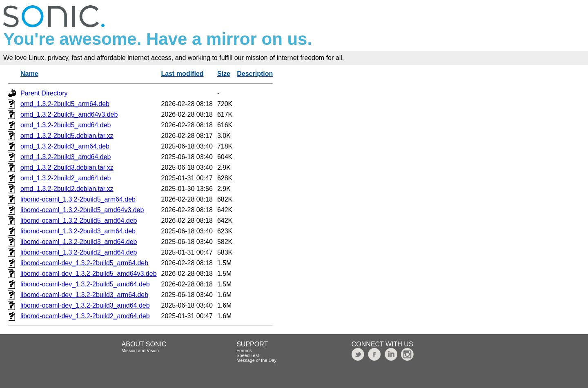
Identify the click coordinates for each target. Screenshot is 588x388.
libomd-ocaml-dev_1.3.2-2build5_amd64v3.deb (89, 274)
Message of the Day (256, 360)
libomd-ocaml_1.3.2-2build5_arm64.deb (78, 199)
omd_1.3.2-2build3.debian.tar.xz (67, 167)
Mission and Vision (140, 350)
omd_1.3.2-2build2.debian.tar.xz (67, 189)
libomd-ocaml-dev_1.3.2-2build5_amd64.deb (85, 284)
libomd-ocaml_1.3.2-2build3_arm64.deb (78, 231)
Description (255, 74)
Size (224, 74)
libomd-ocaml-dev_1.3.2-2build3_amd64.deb (85, 305)
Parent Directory (44, 93)
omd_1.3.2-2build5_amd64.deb (66, 125)
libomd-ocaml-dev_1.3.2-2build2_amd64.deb (85, 316)
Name (29, 74)
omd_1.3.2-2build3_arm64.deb (65, 146)
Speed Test (248, 355)
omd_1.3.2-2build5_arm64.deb (65, 104)
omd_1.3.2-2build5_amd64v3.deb (69, 114)
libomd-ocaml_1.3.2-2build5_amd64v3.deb (82, 210)
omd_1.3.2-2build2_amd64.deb (66, 178)
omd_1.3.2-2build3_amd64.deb (66, 157)
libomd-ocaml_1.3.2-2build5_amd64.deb (79, 221)
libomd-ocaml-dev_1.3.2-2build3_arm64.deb (84, 295)
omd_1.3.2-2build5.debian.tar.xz (67, 136)
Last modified (183, 74)
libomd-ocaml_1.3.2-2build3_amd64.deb (79, 242)
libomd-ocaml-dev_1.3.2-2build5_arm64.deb (84, 263)
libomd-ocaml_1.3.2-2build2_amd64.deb (79, 252)
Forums (244, 350)
